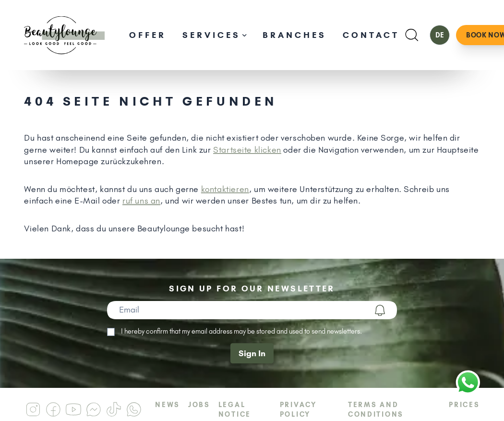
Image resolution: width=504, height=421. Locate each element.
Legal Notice (235, 409)
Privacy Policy (298, 409)
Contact (371, 35)
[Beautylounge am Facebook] (53, 409)
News (168, 405)
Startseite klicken (247, 150)
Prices (464, 405)
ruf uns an (141, 201)
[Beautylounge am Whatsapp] (134, 409)
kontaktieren (225, 189)
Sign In (252, 353)
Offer (148, 35)
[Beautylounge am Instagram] (33, 409)
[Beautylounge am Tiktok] (114, 409)
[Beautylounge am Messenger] (94, 409)
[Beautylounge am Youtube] (73, 409)
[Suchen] (411, 35)
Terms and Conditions (376, 409)
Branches (294, 35)
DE (440, 35)
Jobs (199, 405)
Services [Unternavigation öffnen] (215, 35)
